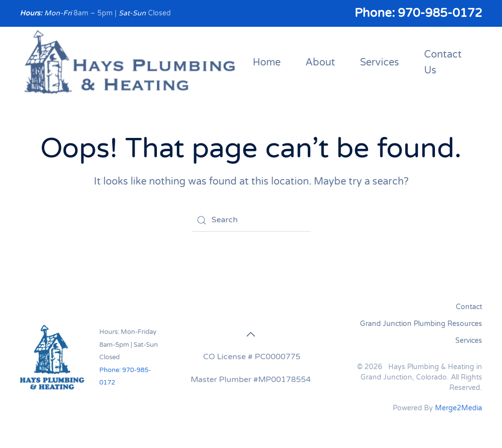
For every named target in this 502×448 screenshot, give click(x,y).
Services (469, 341)
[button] (251, 334)
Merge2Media (459, 408)
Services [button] (380, 63)
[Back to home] (130, 63)
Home (267, 63)
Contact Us (443, 63)
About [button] (320, 63)
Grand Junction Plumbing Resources (421, 324)
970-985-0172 (440, 13)
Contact (469, 307)
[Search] (251, 220)
